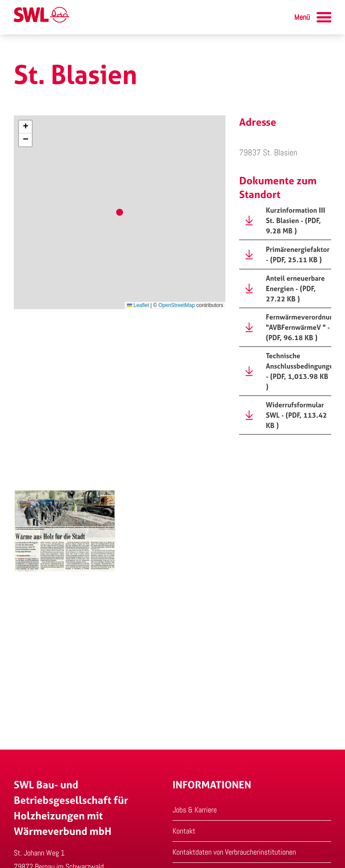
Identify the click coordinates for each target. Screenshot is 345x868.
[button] (25, 127)
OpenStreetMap (177, 305)
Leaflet (138, 305)
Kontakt (184, 831)
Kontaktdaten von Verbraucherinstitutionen (234, 852)
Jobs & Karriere (195, 810)
